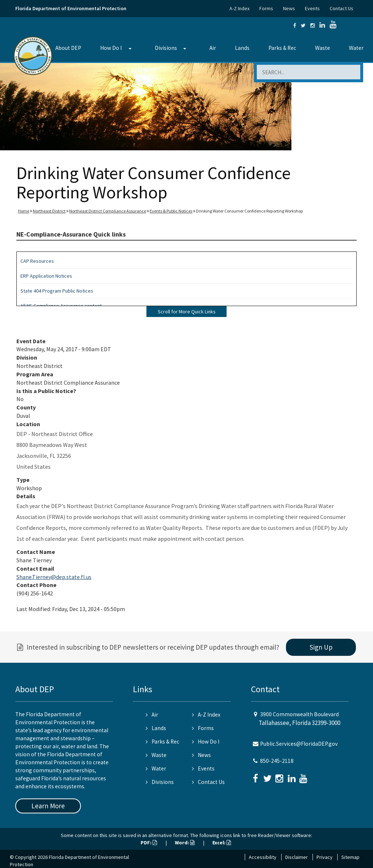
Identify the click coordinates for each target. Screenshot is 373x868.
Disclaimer (297, 857)
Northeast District (49, 211)
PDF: (149, 843)
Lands (242, 48)
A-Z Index (239, 8)
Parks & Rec (282, 48)
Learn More (48, 806)
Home (23, 211)
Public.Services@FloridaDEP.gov (299, 744)
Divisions (166, 48)
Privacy (325, 857)
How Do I (111, 48)
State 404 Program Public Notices (57, 291)
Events (312, 8)
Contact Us (341, 8)
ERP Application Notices (46, 276)
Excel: (222, 843)
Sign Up (321, 647)
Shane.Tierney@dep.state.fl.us (54, 577)
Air (213, 48)
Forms (266, 8)
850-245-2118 (277, 761)
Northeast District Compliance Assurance (108, 211)
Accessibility (263, 857)
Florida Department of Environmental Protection (71, 8)
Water (356, 48)
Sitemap (350, 857)
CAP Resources (37, 261)
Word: (185, 843)
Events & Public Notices (171, 211)
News (289, 8)
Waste (323, 48)
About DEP (68, 48)
